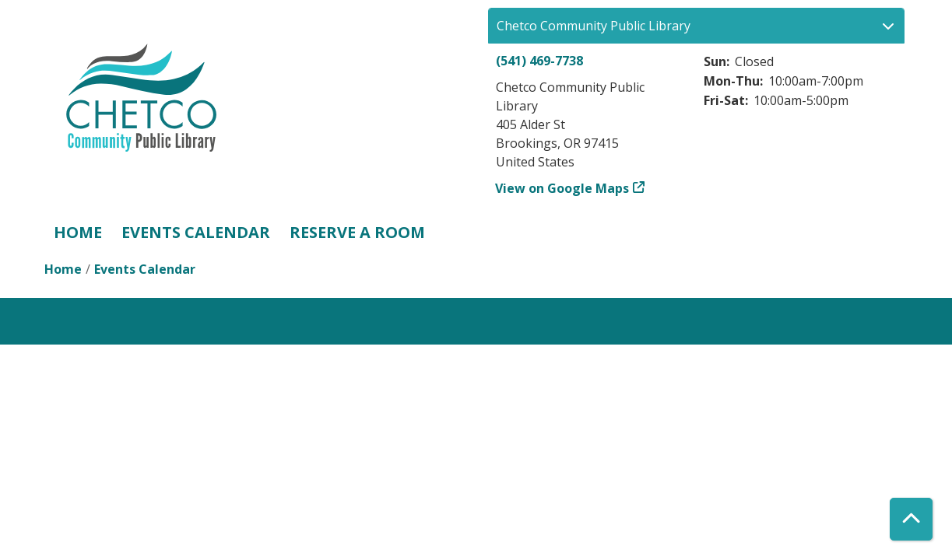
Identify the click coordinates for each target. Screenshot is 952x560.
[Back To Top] (911, 519)
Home (78, 232)
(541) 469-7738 (539, 61)
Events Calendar (196, 232)
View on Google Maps (562, 188)
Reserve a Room (357, 232)
